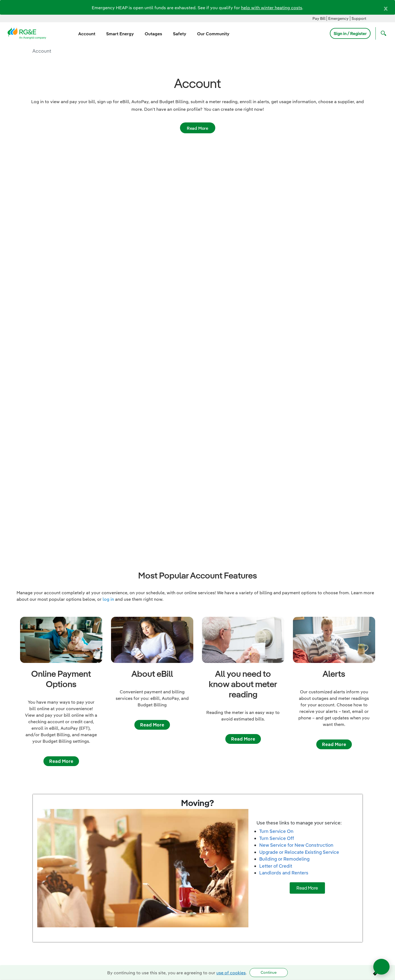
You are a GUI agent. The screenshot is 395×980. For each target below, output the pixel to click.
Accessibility (377, 900)
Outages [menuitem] (153, 34)
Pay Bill (319, 18)
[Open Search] (382, 33)
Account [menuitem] (87, 34)
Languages (379, 879)
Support (359, 18)
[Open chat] (381, 967)
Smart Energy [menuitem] (120, 34)
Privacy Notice (376, 872)
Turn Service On (276, 537)
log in (108, 305)
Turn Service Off (277, 544)
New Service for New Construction (296, 551)
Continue (269, 972)
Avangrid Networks (371, 907)
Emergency (338, 18)
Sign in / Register (350, 33)
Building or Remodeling (284, 565)
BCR (386, 893)
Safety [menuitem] (180, 34)
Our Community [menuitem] (213, 34)
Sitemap (382, 865)
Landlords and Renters (284, 578)
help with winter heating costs (272, 8)
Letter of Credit (276, 571)
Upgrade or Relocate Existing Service (299, 557)
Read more (61, 816)
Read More (197, 128)
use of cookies (231, 973)
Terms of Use (377, 886)
